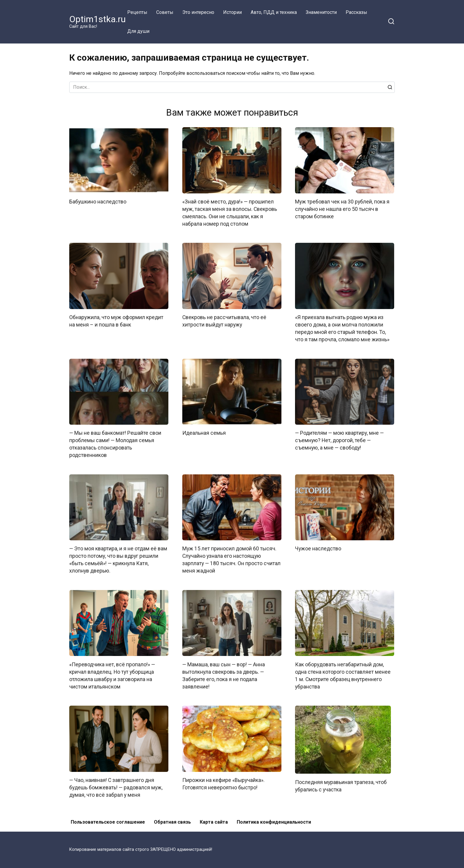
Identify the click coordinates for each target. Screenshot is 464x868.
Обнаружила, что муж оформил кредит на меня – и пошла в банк (116, 320)
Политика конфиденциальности (274, 820)
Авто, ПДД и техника (274, 12)
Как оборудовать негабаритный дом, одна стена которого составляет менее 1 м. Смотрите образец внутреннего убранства (343, 674)
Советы (165, 12)
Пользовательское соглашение (108, 820)
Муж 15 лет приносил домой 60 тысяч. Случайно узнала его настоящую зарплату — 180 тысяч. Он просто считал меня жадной (231, 558)
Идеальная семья (204, 432)
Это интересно (198, 12)
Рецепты (137, 12)
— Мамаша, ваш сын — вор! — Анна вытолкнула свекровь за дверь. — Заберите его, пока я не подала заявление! (224, 674)
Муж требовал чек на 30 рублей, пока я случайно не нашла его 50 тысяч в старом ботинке (342, 209)
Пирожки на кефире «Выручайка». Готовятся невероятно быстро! (223, 782)
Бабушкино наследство (98, 202)
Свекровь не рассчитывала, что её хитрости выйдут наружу (224, 320)
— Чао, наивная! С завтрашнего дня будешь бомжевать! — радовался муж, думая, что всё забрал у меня (116, 785)
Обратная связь (172, 820)
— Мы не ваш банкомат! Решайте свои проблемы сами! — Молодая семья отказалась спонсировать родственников (115, 443)
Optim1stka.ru (98, 19)
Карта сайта (214, 820)
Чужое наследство (318, 547)
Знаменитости (321, 12)
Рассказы (356, 12)
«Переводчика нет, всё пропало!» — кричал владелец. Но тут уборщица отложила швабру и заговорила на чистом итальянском (112, 674)
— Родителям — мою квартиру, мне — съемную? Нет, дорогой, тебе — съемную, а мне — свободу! (339, 439)
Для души (138, 31)
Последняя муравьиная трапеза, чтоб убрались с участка (341, 784)
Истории (232, 12)
